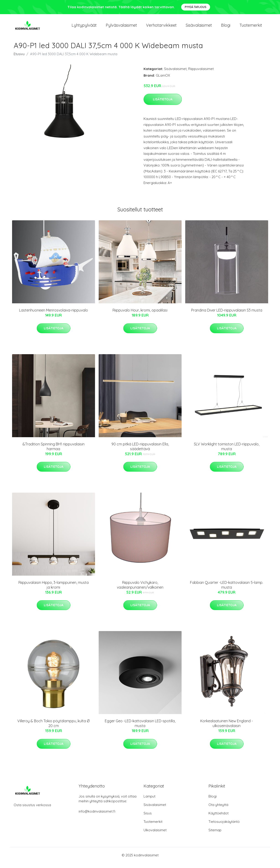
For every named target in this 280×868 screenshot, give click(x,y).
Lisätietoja (163, 104)
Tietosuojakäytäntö (224, 827)
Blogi (226, 28)
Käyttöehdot (218, 818)
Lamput (149, 801)
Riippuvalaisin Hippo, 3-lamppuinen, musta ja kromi (54, 590)
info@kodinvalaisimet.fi (97, 816)
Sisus (148, 818)
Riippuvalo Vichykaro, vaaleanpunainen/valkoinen (140, 590)
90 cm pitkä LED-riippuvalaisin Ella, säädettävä (140, 451)
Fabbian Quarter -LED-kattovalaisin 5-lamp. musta (227, 590)
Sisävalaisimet (199, 28)
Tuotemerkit (251, 28)
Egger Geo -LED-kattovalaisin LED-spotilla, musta (140, 729)
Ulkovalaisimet (155, 835)
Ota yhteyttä (218, 810)
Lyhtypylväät (84, 28)
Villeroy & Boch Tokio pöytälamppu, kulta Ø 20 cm (53, 729)
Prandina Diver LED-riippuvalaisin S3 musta (227, 315)
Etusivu (19, 59)
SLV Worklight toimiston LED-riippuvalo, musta (227, 451)
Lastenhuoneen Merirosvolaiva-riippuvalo (54, 315)
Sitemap (215, 835)
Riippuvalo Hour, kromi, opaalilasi (140, 315)
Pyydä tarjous (196, 7)
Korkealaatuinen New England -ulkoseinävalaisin (227, 729)
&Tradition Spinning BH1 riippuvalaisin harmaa (54, 451)
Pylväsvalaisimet (121, 28)
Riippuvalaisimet (201, 74)
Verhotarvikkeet (161, 28)
